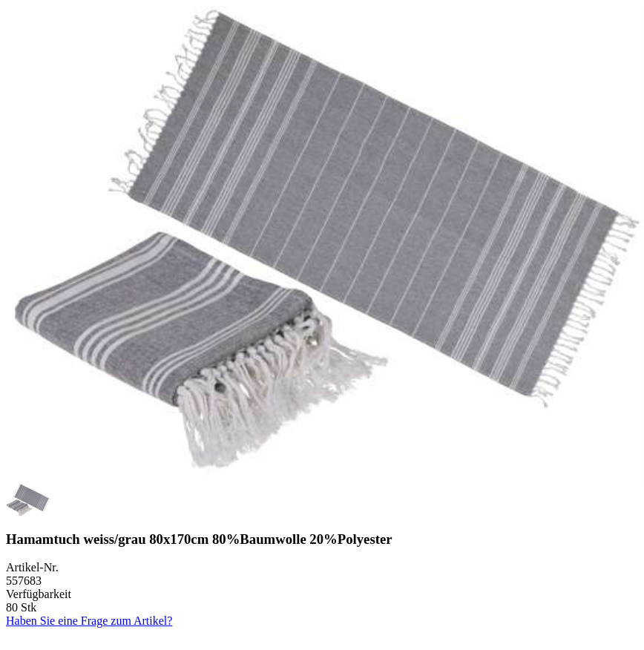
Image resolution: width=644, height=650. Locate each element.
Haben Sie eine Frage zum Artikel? (89, 621)
